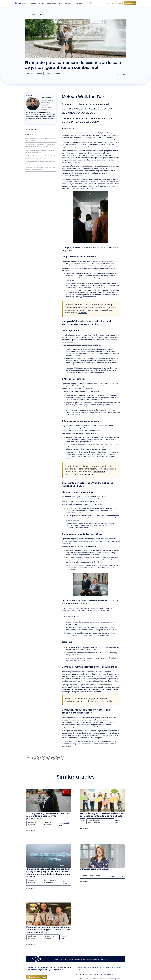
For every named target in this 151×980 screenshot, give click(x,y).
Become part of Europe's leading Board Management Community (82, 959)
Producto (33, 3)
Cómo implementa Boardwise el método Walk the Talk (40, 163)
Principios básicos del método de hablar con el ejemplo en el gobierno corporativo (40, 145)
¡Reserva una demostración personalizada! (85, 473)
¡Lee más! (82, 313)
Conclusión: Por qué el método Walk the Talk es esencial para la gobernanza (40, 169)
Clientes (42, 3)
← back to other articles (34, 14)
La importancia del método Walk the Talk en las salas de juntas (40, 140)
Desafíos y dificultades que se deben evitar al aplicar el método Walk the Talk (40, 157)
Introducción (29, 135)
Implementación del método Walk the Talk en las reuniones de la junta (40, 151)
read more (31, 831)
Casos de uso (52, 3)
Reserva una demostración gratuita (82, 698)
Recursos (68, 3)
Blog (61, 3)
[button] (81, 3)
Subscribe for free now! (37, 977)
